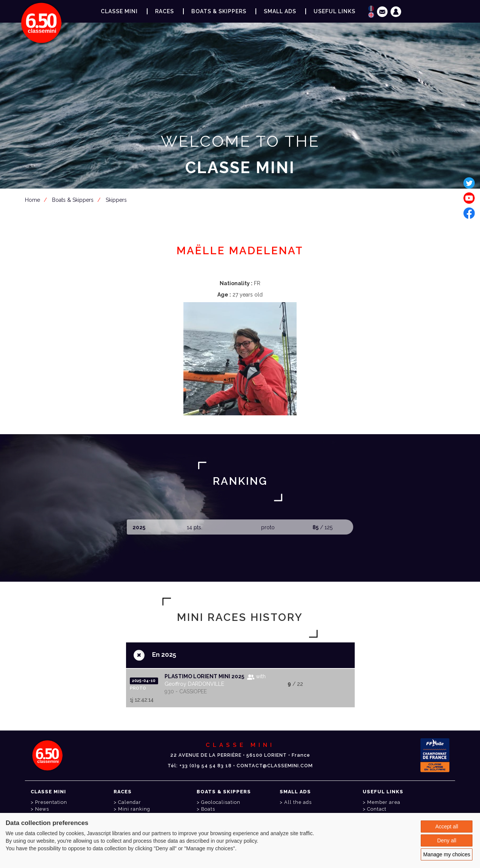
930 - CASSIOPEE (186, 691)
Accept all (447, 827)
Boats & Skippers (219, 11)
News (42, 809)
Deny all (447, 840)
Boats (208, 809)
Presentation (51, 802)
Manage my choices (447, 854)
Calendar (130, 802)
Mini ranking (134, 809)
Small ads (280, 11)
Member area (242, 204)
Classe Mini (119, 11)
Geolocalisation (221, 802)
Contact (377, 809)
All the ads (298, 802)
